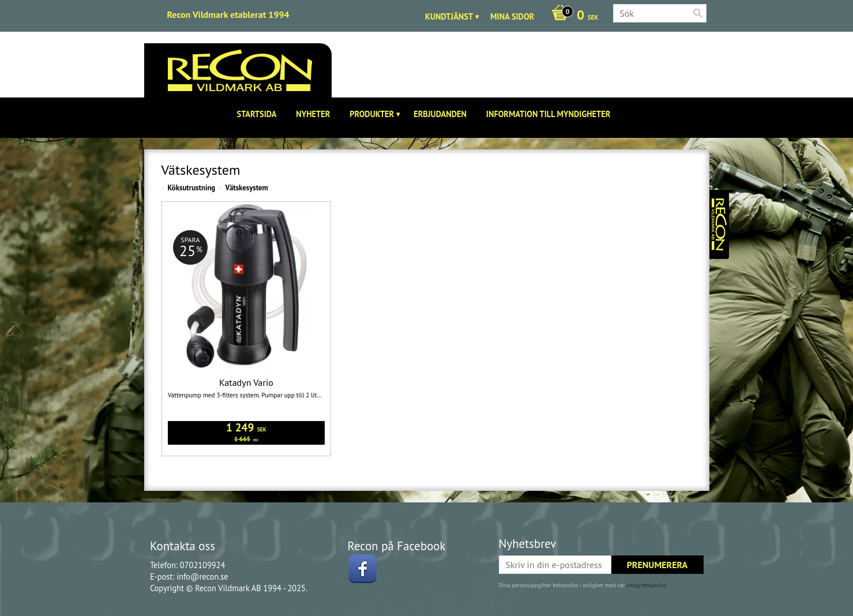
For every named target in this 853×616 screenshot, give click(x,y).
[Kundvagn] (572, 16)
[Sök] (698, 13)
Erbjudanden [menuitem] (440, 114)
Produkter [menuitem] (372, 114)
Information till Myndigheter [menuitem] (548, 114)
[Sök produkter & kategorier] (660, 13)
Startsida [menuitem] (257, 114)
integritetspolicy (646, 585)
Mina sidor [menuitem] (512, 16)
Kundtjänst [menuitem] (449, 16)
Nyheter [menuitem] (313, 114)
